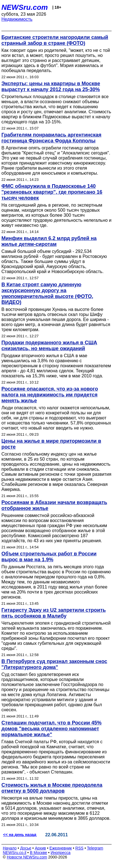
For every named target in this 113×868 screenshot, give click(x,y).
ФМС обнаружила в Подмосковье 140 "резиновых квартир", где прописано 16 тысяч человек (52, 192)
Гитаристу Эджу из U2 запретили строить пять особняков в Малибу (54, 613)
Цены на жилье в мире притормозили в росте (51, 444)
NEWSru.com (25, 7)
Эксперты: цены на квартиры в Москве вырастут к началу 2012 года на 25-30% (51, 86)
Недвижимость (17, 19)
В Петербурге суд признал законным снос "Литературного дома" (54, 664)
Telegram (95, 848)
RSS (79, 848)
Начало (10, 848)
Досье (26, 848)
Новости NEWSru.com (27, 857)
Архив (40, 848)
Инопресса (61, 853)
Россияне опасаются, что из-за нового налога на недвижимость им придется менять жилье (50, 395)
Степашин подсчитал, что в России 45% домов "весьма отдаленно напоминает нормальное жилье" (51, 729)
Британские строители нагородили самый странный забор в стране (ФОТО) (55, 40)
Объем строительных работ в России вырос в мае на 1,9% (49, 557)
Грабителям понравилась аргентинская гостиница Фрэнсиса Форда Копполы (51, 138)
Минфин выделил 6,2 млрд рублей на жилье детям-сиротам (49, 241)
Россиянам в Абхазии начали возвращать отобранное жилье (54, 505)
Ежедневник (61, 848)
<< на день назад (20, 835)
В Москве (38, 853)
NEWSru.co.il (15, 853)
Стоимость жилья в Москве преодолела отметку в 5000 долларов (52, 788)
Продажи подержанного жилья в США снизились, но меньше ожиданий (49, 346)
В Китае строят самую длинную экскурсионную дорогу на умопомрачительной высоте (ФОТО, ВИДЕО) (47, 293)
